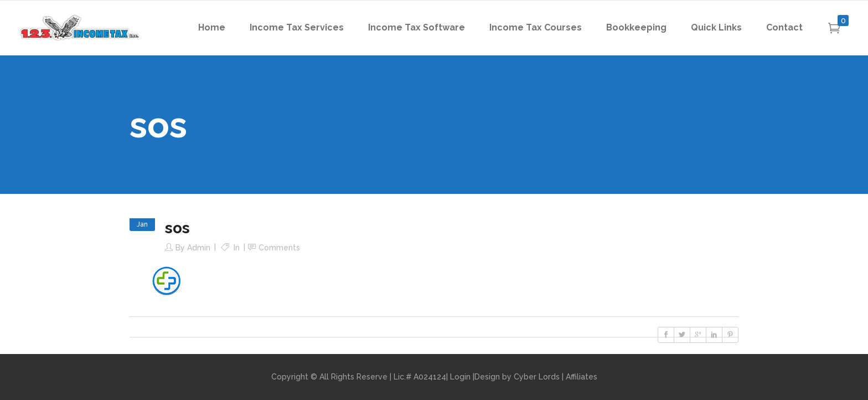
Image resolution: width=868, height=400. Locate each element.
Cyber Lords (537, 377)
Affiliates (582, 377)
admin (199, 248)
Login (460, 377)
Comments (279, 248)
